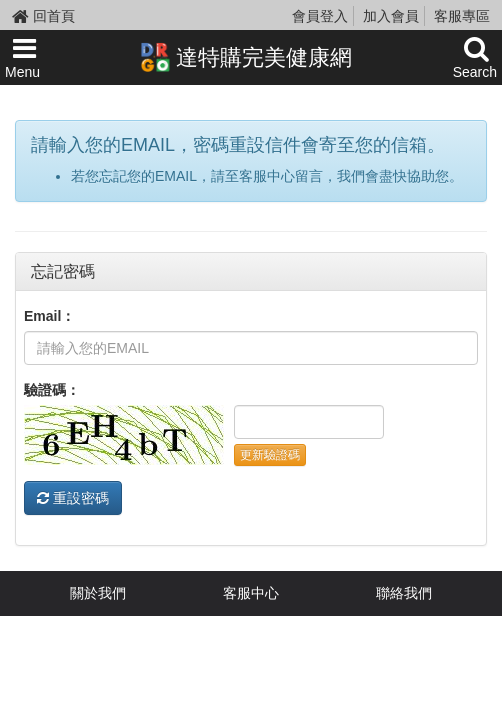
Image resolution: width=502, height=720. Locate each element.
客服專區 (462, 16)
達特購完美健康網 (246, 57)
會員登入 (320, 16)
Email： (49, 316)
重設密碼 (73, 498)
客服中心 (251, 593)
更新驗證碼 (270, 455)
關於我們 (98, 593)
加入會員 (391, 16)
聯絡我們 (404, 593)
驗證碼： (52, 390)
